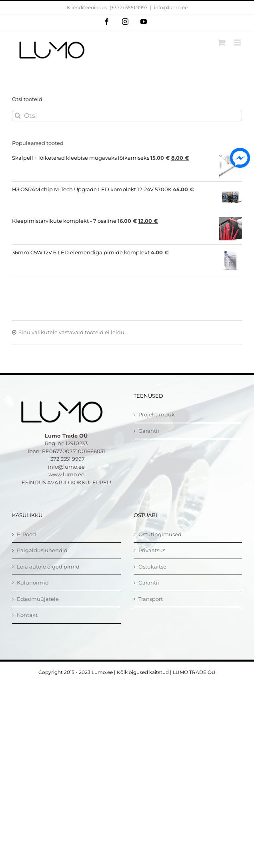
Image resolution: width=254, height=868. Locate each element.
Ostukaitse (152, 567)
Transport (151, 599)
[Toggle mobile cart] (222, 43)
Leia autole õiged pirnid (48, 567)
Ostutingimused (160, 534)
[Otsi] (127, 116)
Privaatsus (152, 550)
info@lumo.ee (171, 7)
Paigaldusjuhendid (42, 550)
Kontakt (27, 615)
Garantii (149, 431)
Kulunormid (33, 583)
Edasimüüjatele (38, 599)
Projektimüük (157, 414)
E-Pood (26, 534)
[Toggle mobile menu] (238, 43)
